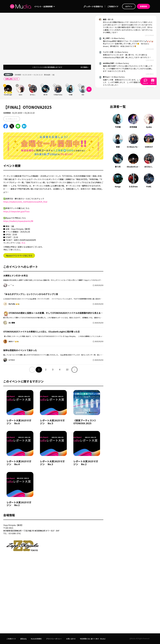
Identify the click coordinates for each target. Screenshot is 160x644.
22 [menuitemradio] (67, 370)
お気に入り (11, 119)
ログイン (129, 6)
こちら (23, 243)
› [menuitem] (74, 370)
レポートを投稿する (93, 6)
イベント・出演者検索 (45, 6)
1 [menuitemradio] (39, 370)
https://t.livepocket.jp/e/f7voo (16, 211)
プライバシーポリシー (54, 639)
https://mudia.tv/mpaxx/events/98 (18, 221)
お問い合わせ (71, 639)
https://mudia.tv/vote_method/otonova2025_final (25, 202)
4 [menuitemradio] (60, 370)
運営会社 (23, 639)
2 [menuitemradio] (46, 370)
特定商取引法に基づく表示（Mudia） (93, 639)
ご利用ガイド (113, 6)
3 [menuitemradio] (53, 370)
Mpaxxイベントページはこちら (19, 256)
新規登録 (143, 6)
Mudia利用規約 (36, 639)
